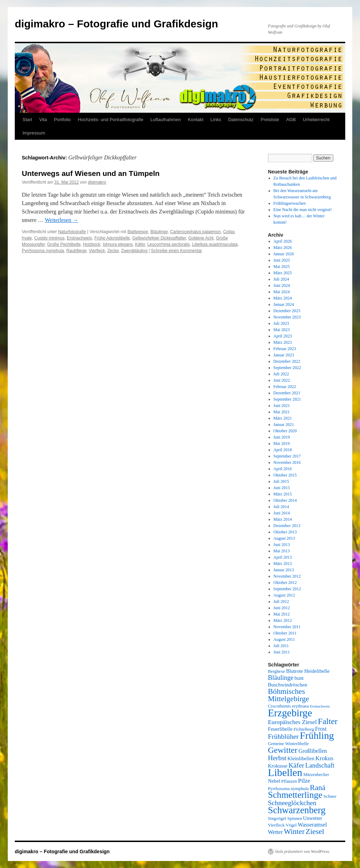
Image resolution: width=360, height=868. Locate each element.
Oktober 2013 (285, 532)
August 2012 (284, 595)
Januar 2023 (284, 355)
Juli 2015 (281, 481)
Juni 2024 (282, 285)
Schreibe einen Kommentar (176, 251)
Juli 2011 (281, 646)
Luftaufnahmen (166, 120)
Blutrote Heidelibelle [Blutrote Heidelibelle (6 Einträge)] (308, 671)
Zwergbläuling (134, 251)
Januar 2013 (284, 570)
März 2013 (283, 564)
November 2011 (287, 627)
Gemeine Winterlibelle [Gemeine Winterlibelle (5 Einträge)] (288, 744)
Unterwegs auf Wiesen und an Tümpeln (91, 173)
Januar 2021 (284, 425)
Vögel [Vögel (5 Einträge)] (291, 825)
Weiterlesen (61, 220)
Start (27, 120)
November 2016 (287, 462)
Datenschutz (241, 120)
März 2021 (283, 418)
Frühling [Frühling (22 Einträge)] (317, 735)
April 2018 (283, 450)
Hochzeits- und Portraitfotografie (110, 120)
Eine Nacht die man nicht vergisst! (303, 210)
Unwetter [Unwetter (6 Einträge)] (313, 818)
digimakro (97, 182)
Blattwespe (138, 232)
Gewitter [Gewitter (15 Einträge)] (283, 750)
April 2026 (283, 241)
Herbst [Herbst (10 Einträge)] (277, 758)
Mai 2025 (282, 267)
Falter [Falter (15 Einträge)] (328, 721)
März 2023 (283, 342)
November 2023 (287, 317)
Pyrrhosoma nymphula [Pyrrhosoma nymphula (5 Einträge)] (288, 789)
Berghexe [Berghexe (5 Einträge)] (277, 671)
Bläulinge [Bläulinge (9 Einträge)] (281, 678)
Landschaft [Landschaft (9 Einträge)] (320, 765)
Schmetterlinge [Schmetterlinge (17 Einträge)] (295, 795)
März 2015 (283, 494)
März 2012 (283, 620)
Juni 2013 (282, 545)
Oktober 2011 (285, 633)
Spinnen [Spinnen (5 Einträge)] (295, 818)
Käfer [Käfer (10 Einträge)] (296, 765)
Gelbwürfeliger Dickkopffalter (159, 238)
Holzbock (92, 244)
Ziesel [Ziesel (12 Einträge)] (315, 831)
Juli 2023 (281, 323)
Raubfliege (76, 251)
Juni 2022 (282, 380)
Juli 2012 (281, 601)
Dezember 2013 (287, 526)
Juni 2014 (282, 513)
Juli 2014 (281, 507)
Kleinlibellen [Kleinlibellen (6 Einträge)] (301, 758)
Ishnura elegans (118, 244)
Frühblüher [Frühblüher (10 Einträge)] (283, 736)
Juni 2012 (282, 608)
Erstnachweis (79, 238)
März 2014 (283, 519)
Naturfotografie (72, 232)
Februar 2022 (285, 387)
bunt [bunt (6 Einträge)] (299, 678)
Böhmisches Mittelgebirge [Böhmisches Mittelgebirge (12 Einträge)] (288, 695)
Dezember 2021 (287, 393)
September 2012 (287, 589)
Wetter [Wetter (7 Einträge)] (275, 832)
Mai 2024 (282, 292)
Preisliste (270, 120)
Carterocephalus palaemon (195, 232)
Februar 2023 (285, 349)
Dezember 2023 (287, 311)
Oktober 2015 (285, 475)
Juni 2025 (282, 260)
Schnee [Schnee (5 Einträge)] (330, 796)
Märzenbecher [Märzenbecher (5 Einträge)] (316, 775)
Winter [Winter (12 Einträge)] (294, 831)
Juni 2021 (282, 406)
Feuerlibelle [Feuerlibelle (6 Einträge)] (280, 729)
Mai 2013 (282, 551)
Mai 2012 (282, 614)
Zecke (113, 251)
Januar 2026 (284, 254)
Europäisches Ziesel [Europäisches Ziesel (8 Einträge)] (292, 722)
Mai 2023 (282, 330)
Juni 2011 (282, 652)
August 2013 (284, 538)
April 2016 (283, 469)
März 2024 (283, 298)
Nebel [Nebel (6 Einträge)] (274, 781)
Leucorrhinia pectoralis (169, 244)
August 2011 (284, 639)
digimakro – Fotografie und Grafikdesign (116, 24)
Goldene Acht (201, 238)
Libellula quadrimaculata (215, 244)
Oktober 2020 (285, 431)
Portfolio (63, 120)
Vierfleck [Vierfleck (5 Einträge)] (276, 825)
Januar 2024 (284, 304)
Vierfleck (97, 251)
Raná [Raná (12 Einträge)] (317, 788)
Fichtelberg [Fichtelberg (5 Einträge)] (304, 729)
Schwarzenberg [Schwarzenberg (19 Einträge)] (297, 810)
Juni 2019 (282, 437)
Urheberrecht (316, 120)
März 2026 (283, 248)
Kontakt (196, 120)
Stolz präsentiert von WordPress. (303, 851)
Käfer (140, 244)
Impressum (34, 133)
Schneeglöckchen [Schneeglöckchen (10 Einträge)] (292, 803)
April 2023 (283, 336)
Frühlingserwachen (290, 203)
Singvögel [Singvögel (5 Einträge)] (277, 818)
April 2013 (283, 557)
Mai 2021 (282, 412)
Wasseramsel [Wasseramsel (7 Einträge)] (312, 825)
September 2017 (287, 456)
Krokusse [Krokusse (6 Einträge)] (278, 766)
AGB (291, 120)
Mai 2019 (282, 443)
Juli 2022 (281, 374)
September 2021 (287, 399)
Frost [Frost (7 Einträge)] (321, 729)
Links (216, 120)
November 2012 (287, 576)
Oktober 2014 (285, 500)
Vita (43, 120)
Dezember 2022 (287, 361)
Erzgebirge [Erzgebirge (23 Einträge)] (290, 713)
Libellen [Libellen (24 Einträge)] (285, 772)
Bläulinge (159, 232)
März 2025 (283, 273)
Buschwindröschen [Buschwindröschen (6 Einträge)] (288, 685)
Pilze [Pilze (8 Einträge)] (304, 781)
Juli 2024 (281, 279)
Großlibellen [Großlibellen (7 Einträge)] (313, 751)
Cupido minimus (49, 238)
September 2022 (287, 368)
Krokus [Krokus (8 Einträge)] (324, 758)
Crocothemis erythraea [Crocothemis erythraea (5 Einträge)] (288, 706)
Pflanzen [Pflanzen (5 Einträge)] (289, 781)
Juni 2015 (282, 488)
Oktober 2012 (285, 583)
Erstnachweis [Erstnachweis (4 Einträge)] (320, 706)
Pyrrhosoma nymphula (43, 251)
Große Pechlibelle (64, 244)
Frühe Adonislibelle (112, 238)
